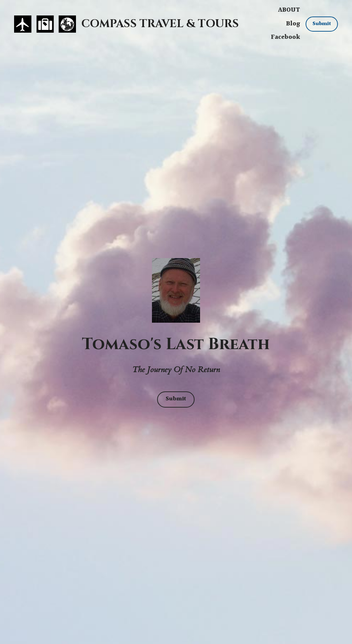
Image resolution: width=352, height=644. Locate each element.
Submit (322, 24)
